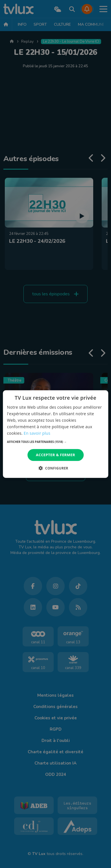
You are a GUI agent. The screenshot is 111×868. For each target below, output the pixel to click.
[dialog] (56, 434)
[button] (56, 442)
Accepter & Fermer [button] (56, 455)
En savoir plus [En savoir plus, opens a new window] (37, 433)
